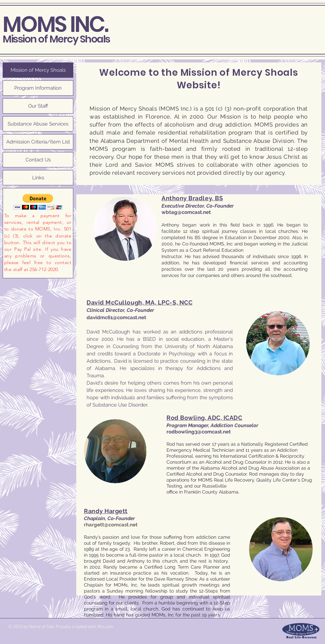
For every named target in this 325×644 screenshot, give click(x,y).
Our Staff (38, 106)
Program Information (38, 88)
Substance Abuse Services (38, 124)
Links (38, 178)
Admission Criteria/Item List (38, 142)
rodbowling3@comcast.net (199, 432)
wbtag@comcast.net (186, 212)
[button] (38, 202)
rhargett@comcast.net (111, 525)
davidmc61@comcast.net (116, 318)
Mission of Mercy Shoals (56, 39)
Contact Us (38, 160)
